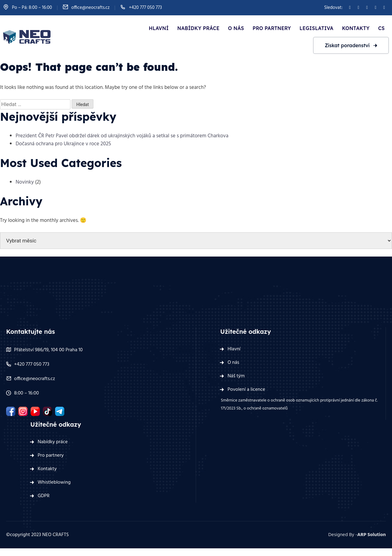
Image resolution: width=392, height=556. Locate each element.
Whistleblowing (54, 482)
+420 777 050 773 (145, 8)
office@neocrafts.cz (90, 8)
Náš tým (236, 376)
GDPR (44, 496)
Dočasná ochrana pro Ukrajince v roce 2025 (63, 144)
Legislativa (317, 28)
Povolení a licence (246, 390)
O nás (236, 28)
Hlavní (159, 28)
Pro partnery (272, 28)
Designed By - (357, 535)
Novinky (25, 182)
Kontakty (356, 28)
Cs (381, 28)
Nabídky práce (198, 28)
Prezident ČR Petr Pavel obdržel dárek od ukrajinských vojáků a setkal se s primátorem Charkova (122, 136)
